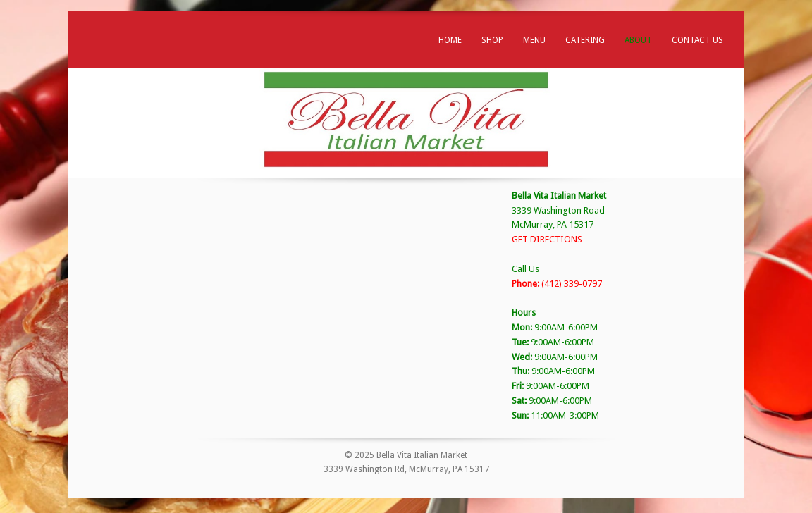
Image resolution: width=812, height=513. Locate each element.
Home (450, 40)
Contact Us (697, 40)
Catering (585, 40)
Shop (492, 40)
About (638, 40)
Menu (534, 40)
